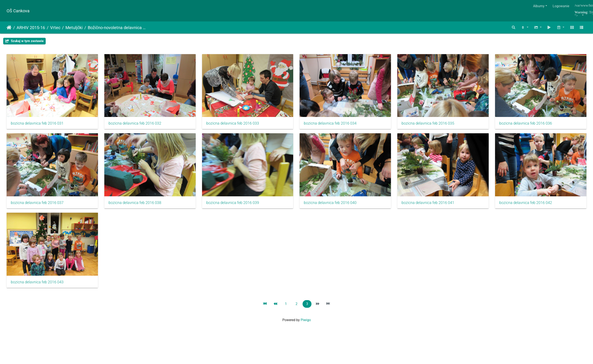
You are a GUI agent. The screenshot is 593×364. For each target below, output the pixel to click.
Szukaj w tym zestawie (24, 41)
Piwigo (306, 323)
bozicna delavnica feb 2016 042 (136, 285)
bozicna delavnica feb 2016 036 (37, 204)
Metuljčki (74, 28)
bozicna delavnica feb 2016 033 (235, 124)
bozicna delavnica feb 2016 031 (37, 124)
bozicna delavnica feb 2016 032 (136, 124)
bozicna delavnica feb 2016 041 (37, 285)
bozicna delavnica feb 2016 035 (433, 124)
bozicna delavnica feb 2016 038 (235, 204)
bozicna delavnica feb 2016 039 (334, 204)
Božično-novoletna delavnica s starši (117, 28)
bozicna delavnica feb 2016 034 (334, 124)
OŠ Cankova (18, 11)
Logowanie (561, 6)
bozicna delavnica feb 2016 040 (433, 204)
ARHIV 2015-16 (31, 28)
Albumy (539, 6)
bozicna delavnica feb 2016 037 (136, 204)
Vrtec (55, 28)
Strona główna (9, 28)
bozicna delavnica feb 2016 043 (235, 285)
